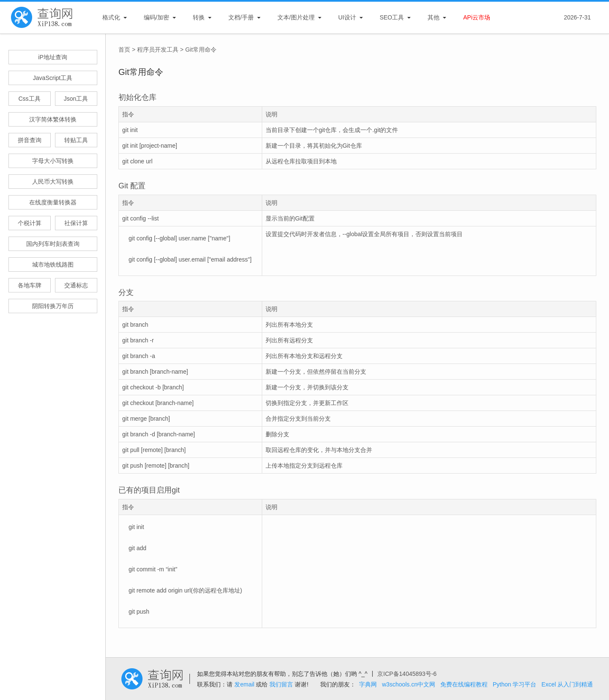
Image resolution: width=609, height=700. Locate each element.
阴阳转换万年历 (53, 306)
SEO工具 (392, 17)
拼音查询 (30, 140)
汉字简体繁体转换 (53, 119)
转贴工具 (76, 140)
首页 (124, 50)
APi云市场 (477, 17)
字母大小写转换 (53, 161)
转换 (199, 17)
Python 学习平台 (514, 684)
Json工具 (76, 99)
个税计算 (30, 223)
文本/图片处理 (296, 17)
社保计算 (76, 223)
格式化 (111, 17)
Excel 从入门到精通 (567, 684)
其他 (433, 17)
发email (244, 684)
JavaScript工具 (53, 78)
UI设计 (347, 17)
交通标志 (76, 285)
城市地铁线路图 (53, 265)
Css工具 (29, 99)
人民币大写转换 (53, 182)
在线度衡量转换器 (53, 202)
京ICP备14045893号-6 (407, 674)
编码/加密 (156, 17)
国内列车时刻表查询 (53, 244)
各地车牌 (30, 285)
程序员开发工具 (158, 50)
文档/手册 (241, 17)
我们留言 (281, 684)
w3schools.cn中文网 (409, 684)
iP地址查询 (52, 57)
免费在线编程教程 (464, 684)
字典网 (368, 684)
